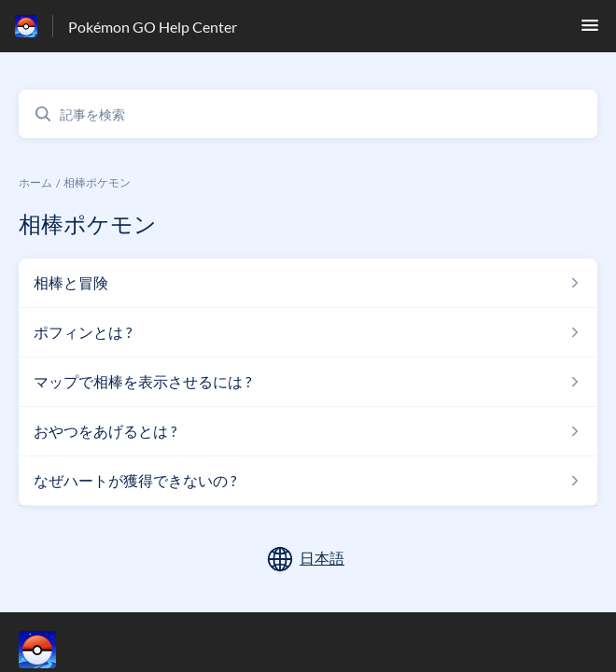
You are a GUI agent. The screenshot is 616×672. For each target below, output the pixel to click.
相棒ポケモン (97, 182)
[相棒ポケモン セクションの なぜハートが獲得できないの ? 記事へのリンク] (308, 481)
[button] (590, 30)
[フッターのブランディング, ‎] (56, 650)
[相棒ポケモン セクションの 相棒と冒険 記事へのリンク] (308, 283)
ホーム (35, 182)
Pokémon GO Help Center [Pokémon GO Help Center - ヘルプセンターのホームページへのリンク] (153, 27)
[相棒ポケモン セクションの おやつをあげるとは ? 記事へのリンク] (308, 431)
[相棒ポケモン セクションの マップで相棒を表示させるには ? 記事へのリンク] (308, 382)
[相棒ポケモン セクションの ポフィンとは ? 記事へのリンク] (308, 332)
